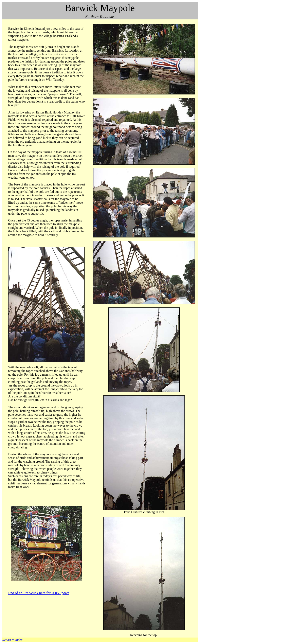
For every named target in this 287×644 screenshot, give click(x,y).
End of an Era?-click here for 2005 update (39, 593)
